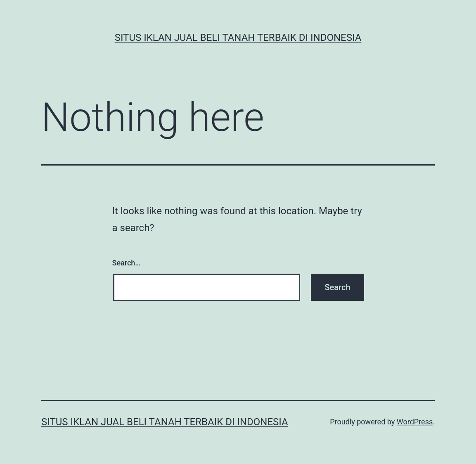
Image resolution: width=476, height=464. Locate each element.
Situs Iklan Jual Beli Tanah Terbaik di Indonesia (238, 38)
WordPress (415, 422)
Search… (127, 263)
